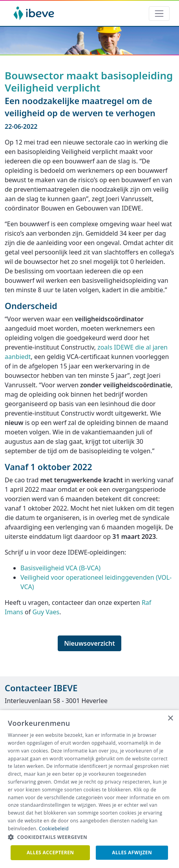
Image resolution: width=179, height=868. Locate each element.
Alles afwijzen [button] (132, 852)
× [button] (170, 719)
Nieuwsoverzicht (89, 643)
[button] (89, 837)
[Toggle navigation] (159, 14)
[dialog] (89, 789)
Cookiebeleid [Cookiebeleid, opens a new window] (54, 829)
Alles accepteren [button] (50, 852)
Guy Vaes (46, 612)
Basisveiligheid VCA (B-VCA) (60, 568)
